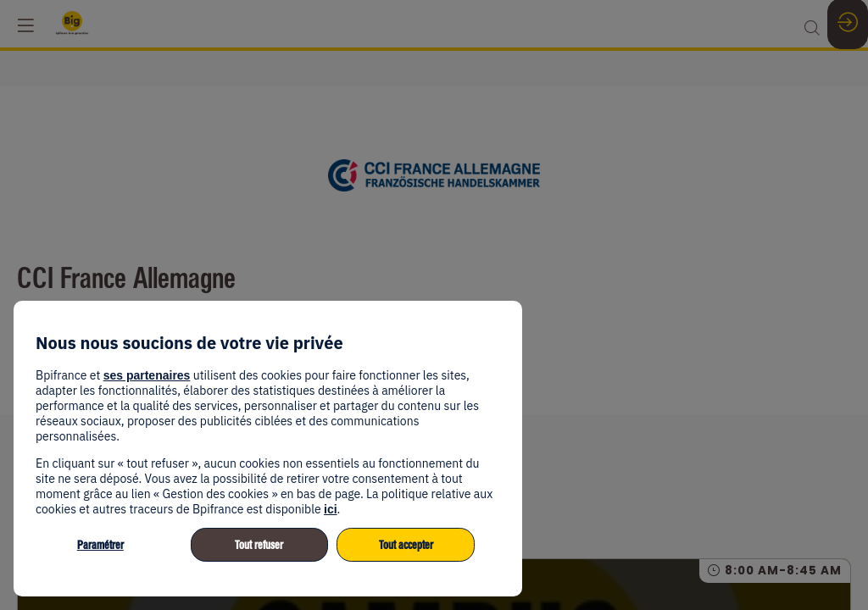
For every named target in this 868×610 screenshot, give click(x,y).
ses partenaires (147, 375)
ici (331, 509)
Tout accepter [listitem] (406, 545)
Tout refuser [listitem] (259, 545)
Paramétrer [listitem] (100, 545)
